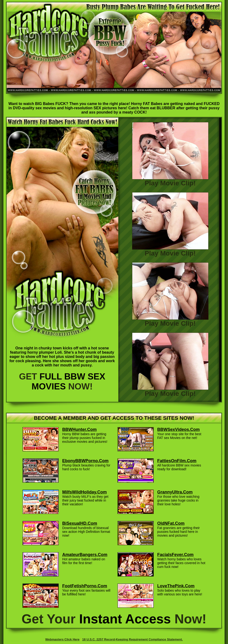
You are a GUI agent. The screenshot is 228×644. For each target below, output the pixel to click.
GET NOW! (62, 381)
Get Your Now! (114, 619)
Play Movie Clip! (170, 180)
